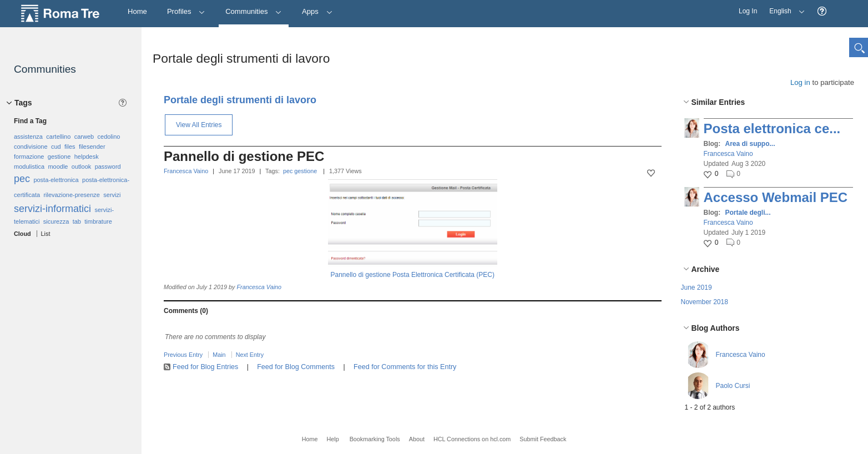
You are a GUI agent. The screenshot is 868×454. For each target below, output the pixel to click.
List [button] (46, 234)
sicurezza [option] (56, 221)
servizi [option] (112, 195)
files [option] (70, 147)
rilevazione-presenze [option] (72, 195)
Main (219, 355)
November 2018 (705, 302)
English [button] (784, 7)
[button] (822, 11)
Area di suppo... (750, 144)
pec (288, 171)
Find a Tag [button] (30, 121)
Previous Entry (183, 355)
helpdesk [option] (87, 157)
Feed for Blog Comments (296, 367)
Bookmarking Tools (375, 439)
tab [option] (77, 221)
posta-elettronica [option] (56, 180)
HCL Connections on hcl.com (472, 439)
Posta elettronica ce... (772, 128)
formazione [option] (29, 157)
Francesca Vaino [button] (728, 154)
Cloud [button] (22, 234)
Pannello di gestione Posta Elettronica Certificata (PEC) (413, 275)
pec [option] (22, 179)
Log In (748, 11)
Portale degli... (748, 213)
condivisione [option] (31, 147)
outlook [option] (81, 167)
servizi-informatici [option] (52, 209)
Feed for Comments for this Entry (405, 367)
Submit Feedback (543, 439)
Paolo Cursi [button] (733, 386)
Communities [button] (254, 11)
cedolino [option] (109, 137)
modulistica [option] (29, 167)
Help (332, 439)
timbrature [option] (98, 221)
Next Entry (250, 355)
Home (310, 439)
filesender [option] (92, 147)
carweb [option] (84, 137)
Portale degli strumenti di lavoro (240, 100)
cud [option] (56, 147)
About (417, 439)
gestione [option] (59, 157)
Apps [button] (317, 11)
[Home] (137, 12)
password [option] (108, 167)
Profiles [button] (186, 11)
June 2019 (697, 287)
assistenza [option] (28, 137)
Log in (800, 82)
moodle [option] (58, 167)
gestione (306, 171)
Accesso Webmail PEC (776, 197)
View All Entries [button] (199, 125)
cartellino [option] (58, 137)
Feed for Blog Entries (205, 367)
